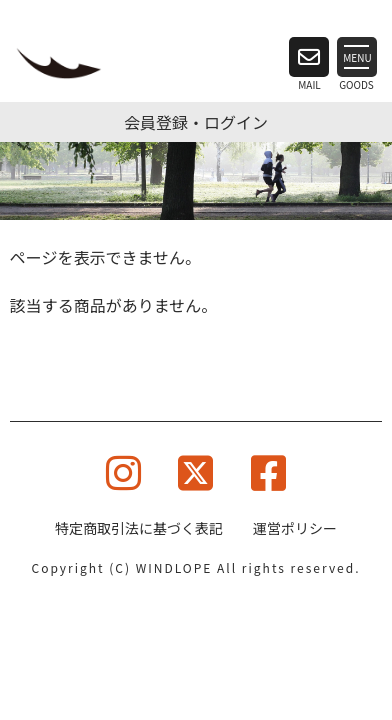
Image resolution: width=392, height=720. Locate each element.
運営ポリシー (295, 528)
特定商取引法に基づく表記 (139, 528)
